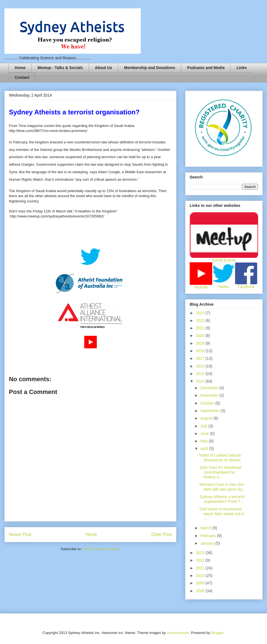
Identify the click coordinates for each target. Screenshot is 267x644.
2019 (201, 343)
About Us (103, 68)
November (210, 395)
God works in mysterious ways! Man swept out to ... (222, 514)
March (206, 528)
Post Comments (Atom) (101, 549)
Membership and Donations (150, 68)
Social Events (224, 260)
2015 (201, 374)
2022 (201, 320)
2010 (201, 576)
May (204, 441)
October (208, 403)
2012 (201, 560)
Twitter (223, 287)
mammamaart (178, 633)
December (210, 388)
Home (20, 68)
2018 (201, 351)
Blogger (217, 633)
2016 (201, 366)
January (208, 543)
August (207, 418)
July (204, 426)
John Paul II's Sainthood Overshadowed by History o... (220, 472)
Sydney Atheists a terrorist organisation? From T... (222, 499)
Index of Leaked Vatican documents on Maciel (220, 458)
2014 (201, 381)
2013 (201, 553)
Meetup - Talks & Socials (60, 68)
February (209, 536)
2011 (201, 568)
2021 (201, 328)
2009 (201, 583)
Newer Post (20, 534)
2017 (201, 358)
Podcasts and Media (206, 68)
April (205, 449)
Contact (22, 77)
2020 (201, 336)
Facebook (246, 287)
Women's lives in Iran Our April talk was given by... (222, 487)
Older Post (162, 534)
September (210, 411)
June (205, 434)
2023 (201, 313)
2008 (201, 591)
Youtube (201, 287)
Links (242, 68)
